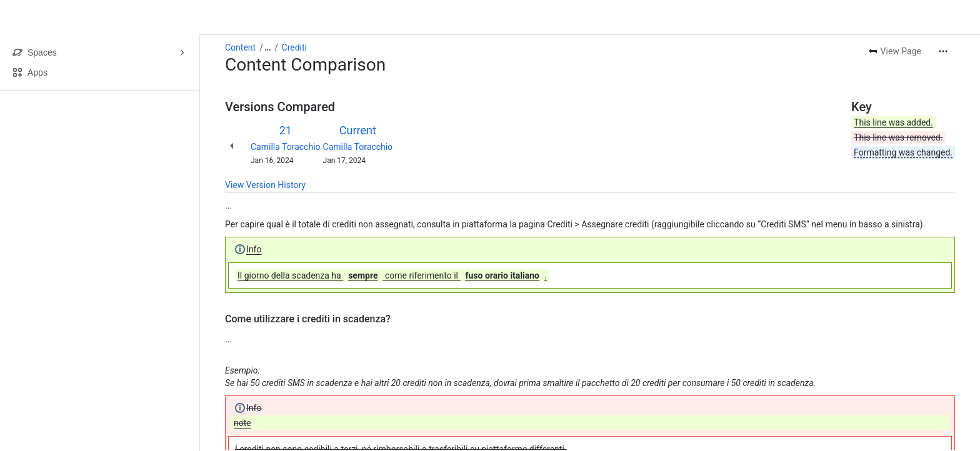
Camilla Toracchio (286, 147)
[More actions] (943, 51)
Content (240, 47)
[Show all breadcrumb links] (267, 47)
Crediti (294, 47)
